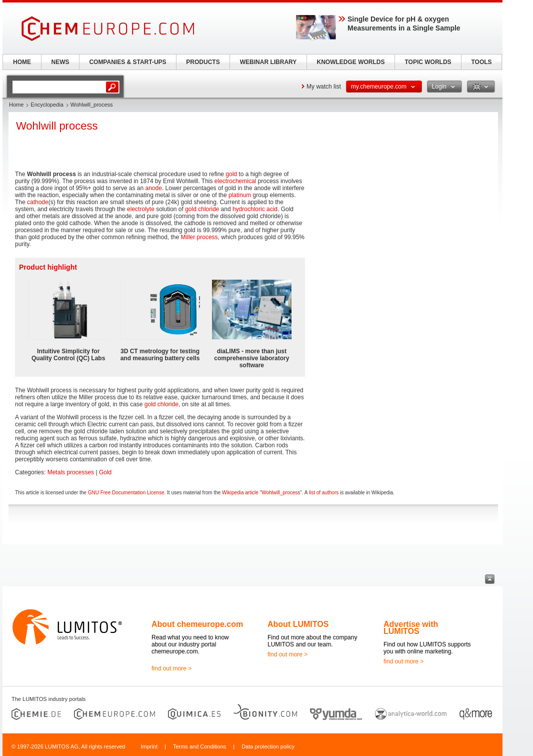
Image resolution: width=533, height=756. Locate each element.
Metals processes (71, 472)
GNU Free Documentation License (126, 493)
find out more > (171, 668)
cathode (38, 202)
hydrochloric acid (255, 209)
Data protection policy (268, 746)
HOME (22, 62)
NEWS (60, 62)
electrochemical (235, 181)
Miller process (199, 237)
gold (231, 174)
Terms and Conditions (199, 746)
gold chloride (202, 209)
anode (154, 188)
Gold (105, 472)
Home (16, 105)
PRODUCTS (203, 62)
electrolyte (141, 209)
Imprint (149, 746)
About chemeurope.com (197, 624)
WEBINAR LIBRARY (268, 62)
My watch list (324, 87)
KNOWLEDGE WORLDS (351, 62)
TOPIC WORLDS (428, 62)
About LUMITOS (298, 624)
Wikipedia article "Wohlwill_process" (262, 493)
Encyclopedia (47, 105)
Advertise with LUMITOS (411, 628)
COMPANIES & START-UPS (127, 62)
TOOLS (481, 62)
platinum (240, 195)
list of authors (324, 493)
